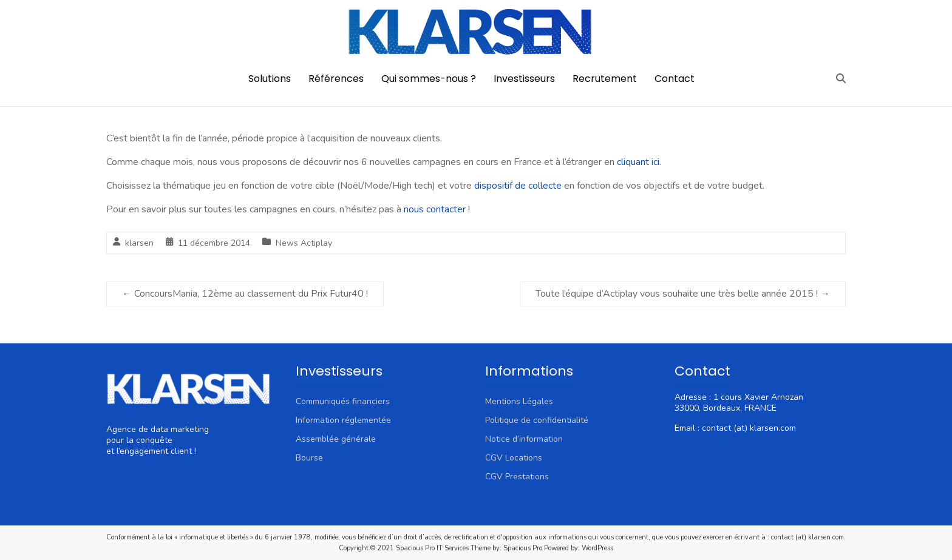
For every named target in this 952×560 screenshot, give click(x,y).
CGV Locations (514, 458)
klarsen (139, 243)
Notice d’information (524, 439)
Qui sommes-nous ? (429, 79)
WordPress (597, 548)
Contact (675, 79)
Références (336, 79)
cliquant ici (638, 162)
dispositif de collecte (518, 186)
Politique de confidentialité (537, 420)
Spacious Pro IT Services (432, 548)
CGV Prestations (517, 477)
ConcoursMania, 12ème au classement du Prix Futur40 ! (245, 294)
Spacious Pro (523, 548)
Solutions (270, 79)
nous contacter (435, 209)
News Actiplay (304, 243)
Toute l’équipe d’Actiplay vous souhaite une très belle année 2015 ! (683, 294)
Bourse (309, 458)
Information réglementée (343, 420)
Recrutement (605, 79)
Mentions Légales (519, 401)
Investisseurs (524, 79)
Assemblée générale (336, 439)
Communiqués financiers (343, 401)
